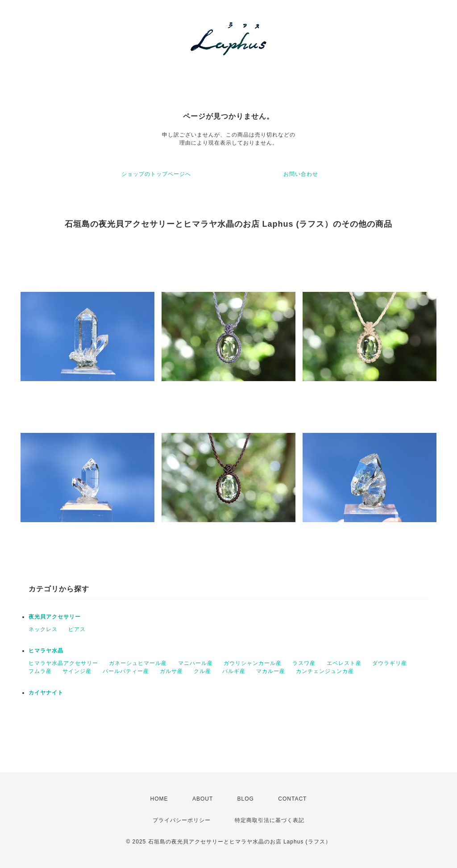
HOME (159, 799)
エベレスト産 (344, 663)
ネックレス (43, 629)
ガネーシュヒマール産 (138, 663)
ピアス (77, 629)
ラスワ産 (304, 663)
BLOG (246, 799)
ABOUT (203, 799)
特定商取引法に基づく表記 (270, 820)
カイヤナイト (46, 693)
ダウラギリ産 (390, 663)
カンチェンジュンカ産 (325, 671)
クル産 (202, 671)
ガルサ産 (171, 671)
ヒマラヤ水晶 (46, 651)
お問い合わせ (301, 174)
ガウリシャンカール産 (253, 663)
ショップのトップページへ (156, 174)
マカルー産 (271, 671)
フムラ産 (40, 671)
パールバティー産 (126, 671)
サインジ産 (77, 671)
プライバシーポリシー (182, 820)
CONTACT (292, 799)
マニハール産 (195, 663)
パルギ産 (234, 671)
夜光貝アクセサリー (55, 617)
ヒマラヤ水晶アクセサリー (63, 663)
